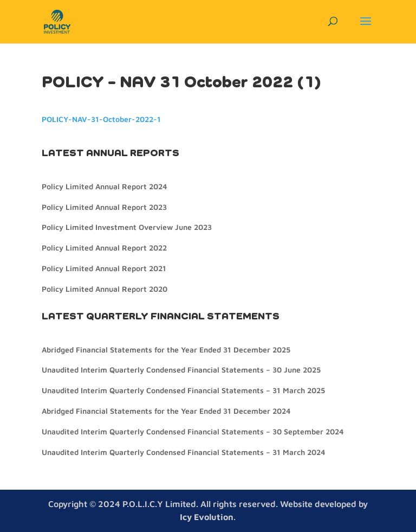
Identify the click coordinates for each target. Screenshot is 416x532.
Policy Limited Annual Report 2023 (104, 207)
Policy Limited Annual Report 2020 (105, 289)
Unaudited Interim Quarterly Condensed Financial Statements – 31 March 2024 (183, 452)
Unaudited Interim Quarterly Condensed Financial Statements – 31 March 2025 (183, 390)
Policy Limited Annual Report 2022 (104, 248)
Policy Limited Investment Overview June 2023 (127, 227)
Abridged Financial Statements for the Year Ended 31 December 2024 (166, 411)
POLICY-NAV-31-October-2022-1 (101, 119)
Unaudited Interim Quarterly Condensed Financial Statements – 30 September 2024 (193, 431)
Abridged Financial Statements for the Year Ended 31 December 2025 (166, 350)
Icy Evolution (207, 517)
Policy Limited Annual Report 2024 (104, 186)
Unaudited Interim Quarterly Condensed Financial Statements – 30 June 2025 (181, 370)
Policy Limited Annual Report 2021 (104, 268)
